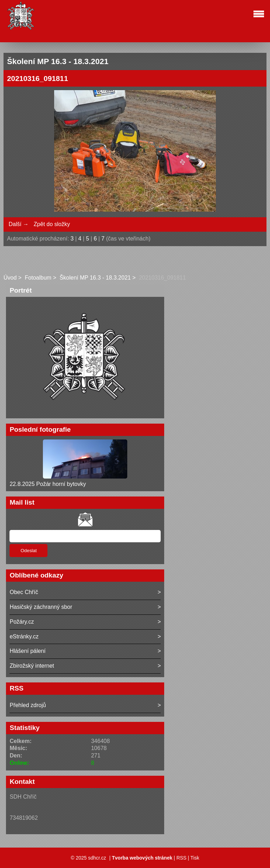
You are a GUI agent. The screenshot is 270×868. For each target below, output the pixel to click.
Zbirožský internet (32, 666)
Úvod (10, 278)
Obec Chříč (24, 592)
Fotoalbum (38, 278)
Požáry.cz (22, 622)
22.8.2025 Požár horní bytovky (48, 484)
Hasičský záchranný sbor (41, 607)
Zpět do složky (52, 224)
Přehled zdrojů (28, 705)
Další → (18, 224)
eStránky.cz (24, 636)
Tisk (195, 858)
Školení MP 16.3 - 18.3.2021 (95, 278)
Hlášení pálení (27, 651)
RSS (182, 858)
